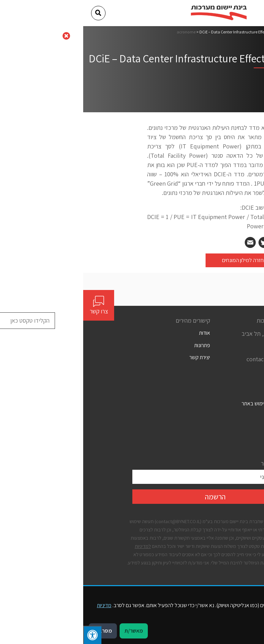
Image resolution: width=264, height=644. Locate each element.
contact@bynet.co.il (189, 359)
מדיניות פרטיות (200, 428)
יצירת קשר (117, 357)
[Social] (212, 372)
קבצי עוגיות (204, 440)
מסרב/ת (20, 631)
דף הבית (208, 32)
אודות (121, 333)
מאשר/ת (51, 631)
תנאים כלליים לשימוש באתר (187, 403)
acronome (103, 32)
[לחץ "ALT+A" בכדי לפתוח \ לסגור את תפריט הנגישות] (9, 635)
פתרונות (119, 345)
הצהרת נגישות (201, 416)
